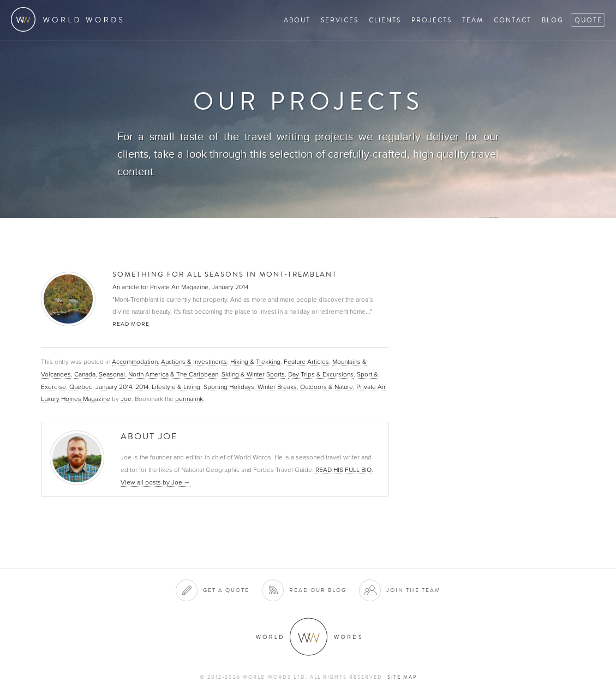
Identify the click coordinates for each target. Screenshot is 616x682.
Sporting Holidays (229, 387)
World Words (70, 19)
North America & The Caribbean (173, 374)
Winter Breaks (277, 387)
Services (340, 20)
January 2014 (114, 387)
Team (473, 20)
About (297, 20)
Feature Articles (306, 362)
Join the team (414, 590)
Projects (432, 20)
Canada (85, 374)
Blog (553, 20)
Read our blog (318, 590)
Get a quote (226, 590)
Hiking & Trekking (255, 362)
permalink (189, 399)
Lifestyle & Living (176, 387)
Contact (513, 20)
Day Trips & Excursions (321, 374)
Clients (385, 20)
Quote (588, 20)
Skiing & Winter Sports (253, 374)
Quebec (81, 387)
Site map (402, 677)
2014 (142, 387)
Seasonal (112, 374)
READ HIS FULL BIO (343, 470)
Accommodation (135, 362)
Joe (126, 399)
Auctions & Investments (194, 362)
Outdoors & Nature (327, 387)
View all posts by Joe (156, 482)
